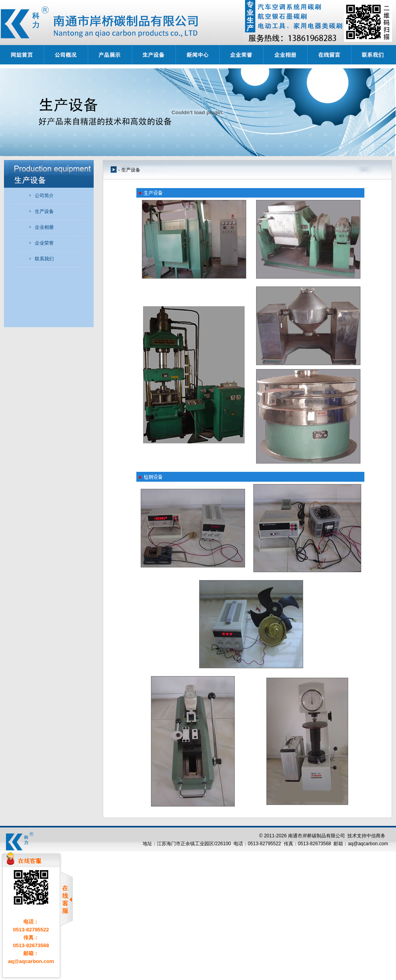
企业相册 (41, 227)
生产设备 (41, 211)
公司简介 (41, 196)
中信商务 (376, 836)
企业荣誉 (41, 243)
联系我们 (41, 259)
